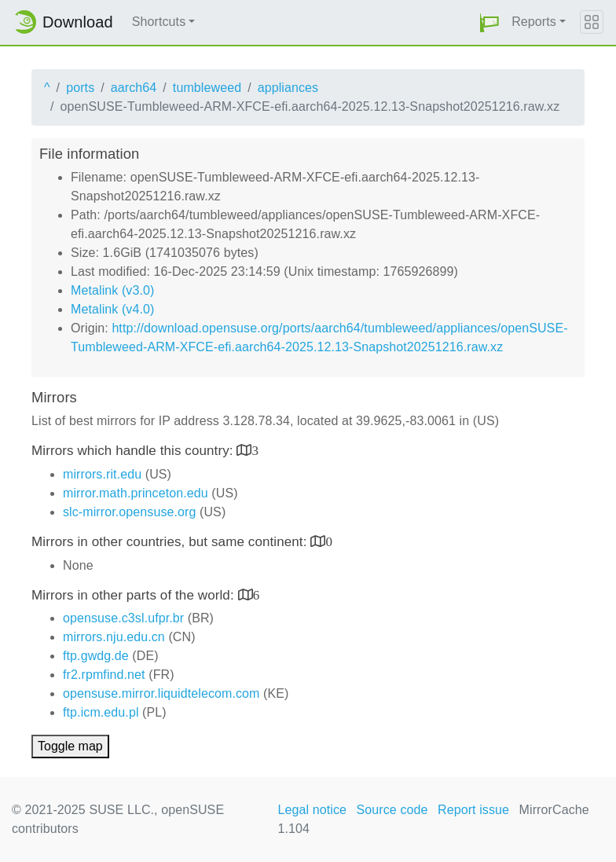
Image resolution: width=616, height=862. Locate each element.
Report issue (473, 810)
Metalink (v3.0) (112, 290)
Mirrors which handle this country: (134, 451)
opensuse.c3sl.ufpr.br (123, 618)
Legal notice (313, 810)
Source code (392, 810)
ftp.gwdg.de (96, 656)
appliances (288, 88)
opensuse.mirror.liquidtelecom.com (161, 693)
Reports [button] (534, 22)
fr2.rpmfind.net (104, 675)
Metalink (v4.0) (112, 309)
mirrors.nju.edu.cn (114, 637)
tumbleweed (207, 88)
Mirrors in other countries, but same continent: (171, 542)
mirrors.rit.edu (102, 474)
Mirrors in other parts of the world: (135, 595)
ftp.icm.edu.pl (101, 712)
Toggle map (70, 746)
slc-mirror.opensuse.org (129, 512)
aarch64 (134, 88)
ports (80, 88)
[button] (489, 22)
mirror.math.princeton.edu (136, 493)
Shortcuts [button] (159, 22)
